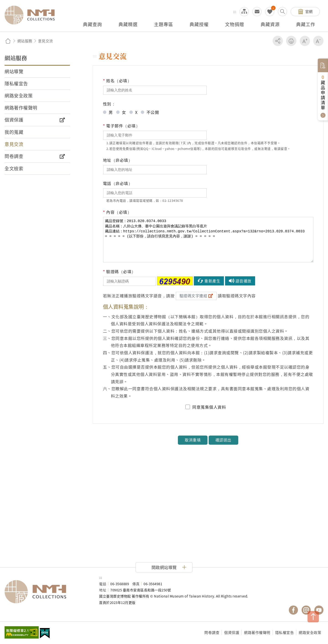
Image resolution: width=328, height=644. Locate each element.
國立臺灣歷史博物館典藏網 (32, 15)
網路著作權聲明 (257, 632)
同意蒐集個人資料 (209, 407)
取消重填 (193, 440)
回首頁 (8, 41)
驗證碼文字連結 (193, 296)
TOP (313, 617)
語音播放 (243, 281)
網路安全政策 (310, 632)
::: (235, 11)
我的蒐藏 (270, 12)
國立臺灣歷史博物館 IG (306, 610)
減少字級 (318, 41)
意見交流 (257, 12)
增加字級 (305, 41)
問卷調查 (212, 632)
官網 (309, 11)
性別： (109, 104)
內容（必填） (117, 212)
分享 (278, 41)
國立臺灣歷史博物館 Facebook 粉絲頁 (293, 610)
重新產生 (212, 281)
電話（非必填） (118, 183)
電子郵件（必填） (122, 126)
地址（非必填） (118, 160)
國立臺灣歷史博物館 (47, 592)
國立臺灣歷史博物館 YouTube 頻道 (319, 610)
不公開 (153, 112)
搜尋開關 (282, 12)
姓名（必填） (117, 81)
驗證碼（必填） (119, 272)
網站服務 (25, 41)
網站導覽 (244, 12)
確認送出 (223, 440)
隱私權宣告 (285, 632)
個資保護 (232, 632)
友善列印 (291, 41)
